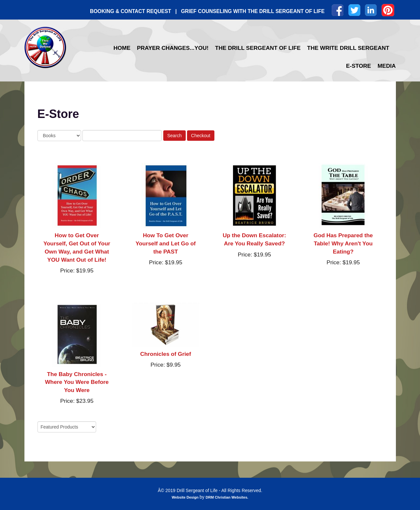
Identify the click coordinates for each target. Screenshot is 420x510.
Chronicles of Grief (166, 354)
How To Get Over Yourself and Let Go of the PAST (166, 243)
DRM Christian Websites (226, 497)
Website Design (186, 497)
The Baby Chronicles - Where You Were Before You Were (77, 382)
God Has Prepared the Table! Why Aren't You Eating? (343, 243)
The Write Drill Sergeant (348, 48)
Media (387, 66)
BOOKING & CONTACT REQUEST (130, 11)
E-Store (359, 66)
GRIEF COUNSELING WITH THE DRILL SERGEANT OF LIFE (253, 11)
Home (122, 48)
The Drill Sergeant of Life (258, 48)
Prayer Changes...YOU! (173, 48)
